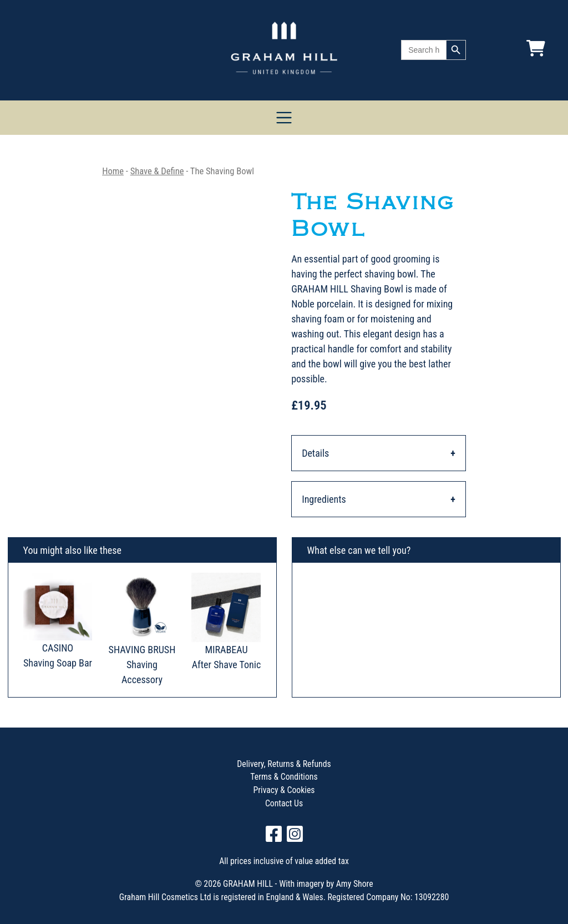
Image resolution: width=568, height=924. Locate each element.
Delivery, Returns (266, 764)
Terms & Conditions (284, 777)
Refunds (316, 764)
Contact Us (284, 803)
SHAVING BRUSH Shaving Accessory (142, 665)
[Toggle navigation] (284, 118)
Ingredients (324, 499)
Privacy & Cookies (284, 790)
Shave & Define (157, 171)
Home (113, 171)
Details (315, 453)
